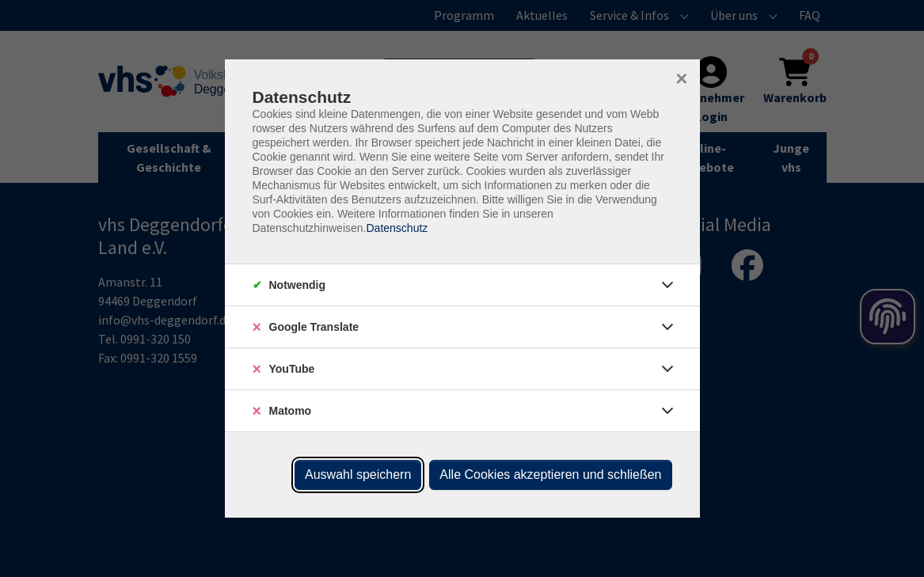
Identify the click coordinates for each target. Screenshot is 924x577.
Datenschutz (397, 228)
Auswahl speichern (358, 475)
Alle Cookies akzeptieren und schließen (550, 475)
